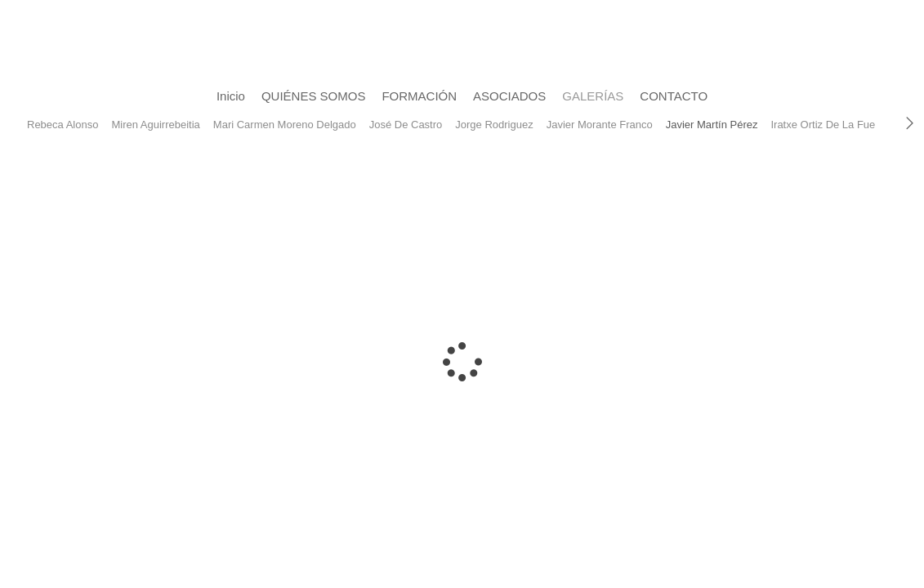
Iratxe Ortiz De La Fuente (830, 125)
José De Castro (406, 125)
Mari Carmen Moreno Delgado (285, 125)
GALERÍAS (593, 96)
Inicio (231, 96)
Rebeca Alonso (62, 125)
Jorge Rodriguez (494, 125)
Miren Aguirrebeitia (155, 125)
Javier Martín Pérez (712, 125)
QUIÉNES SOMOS (314, 96)
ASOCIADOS (509, 96)
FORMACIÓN (419, 96)
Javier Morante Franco (600, 125)
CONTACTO (674, 96)
